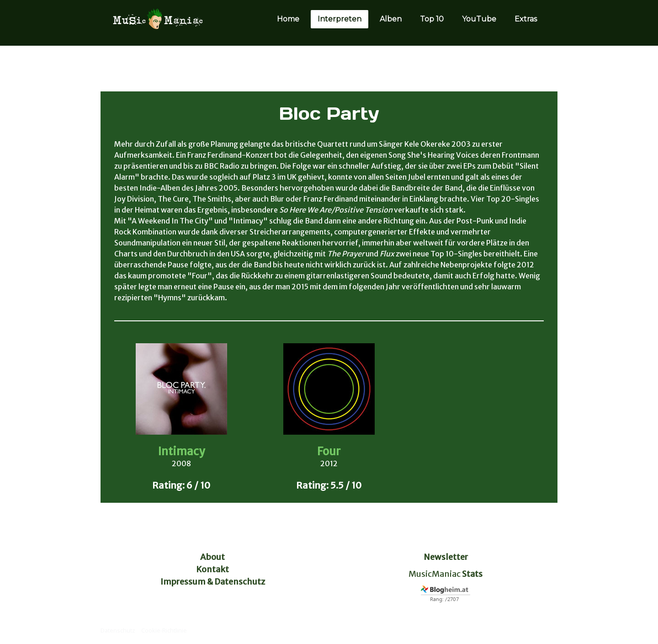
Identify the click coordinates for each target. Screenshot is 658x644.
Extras (526, 19)
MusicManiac (435, 574)
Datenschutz (118, 630)
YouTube (479, 19)
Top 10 (432, 19)
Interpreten (340, 19)
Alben (391, 19)
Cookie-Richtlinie (164, 630)
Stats (472, 574)
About (212, 557)
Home (288, 19)
